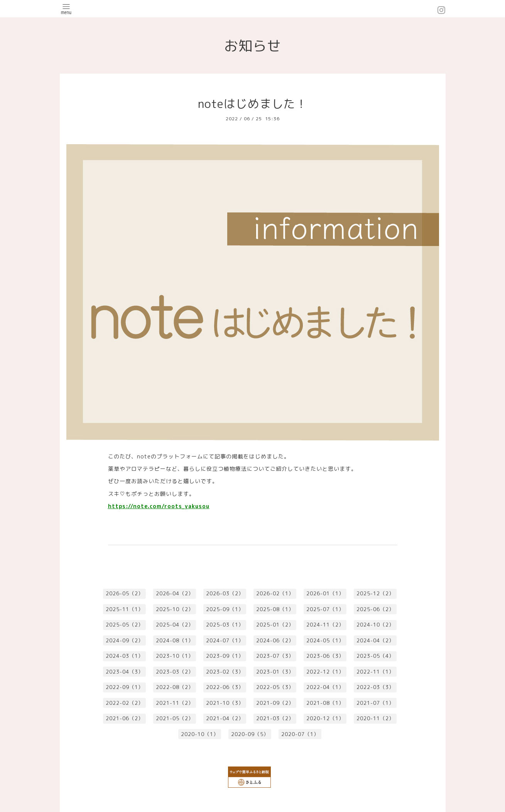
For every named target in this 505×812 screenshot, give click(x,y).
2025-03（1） (225, 625)
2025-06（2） (375, 609)
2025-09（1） (225, 609)
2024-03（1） (125, 656)
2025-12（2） (375, 593)
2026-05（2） (125, 593)
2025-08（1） (275, 609)
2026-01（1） (325, 593)
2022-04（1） (325, 687)
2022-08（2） (175, 687)
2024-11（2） (325, 625)
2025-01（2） (275, 625)
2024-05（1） (325, 640)
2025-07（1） (325, 609)
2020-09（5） (250, 734)
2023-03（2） (175, 672)
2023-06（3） (325, 656)
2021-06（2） (125, 718)
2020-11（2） (375, 718)
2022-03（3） (375, 687)
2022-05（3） (275, 687)
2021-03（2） (275, 718)
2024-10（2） (375, 625)
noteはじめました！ (253, 104)
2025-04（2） (175, 625)
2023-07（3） (275, 656)
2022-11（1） (375, 672)
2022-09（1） (125, 687)
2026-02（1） (275, 593)
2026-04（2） (175, 593)
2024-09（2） (125, 640)
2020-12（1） (325, 718)
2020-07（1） (300, 734)
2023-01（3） (275, 672)
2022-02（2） (125, 703)
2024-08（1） (175, 640)
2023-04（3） (125, 672)
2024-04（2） (375, 640)
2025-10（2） (175, 609)
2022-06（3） (225, 687)
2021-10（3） (225, 703)
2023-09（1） (225, 656)
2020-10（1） (200, 734)
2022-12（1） (325, 672)
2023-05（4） (375, 656)
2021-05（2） (175, 718)
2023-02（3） (225, 672)
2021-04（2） (225, 718)
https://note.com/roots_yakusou (159, 506)
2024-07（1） (225, 640)
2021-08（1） (325, 703)
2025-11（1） (125, 609)
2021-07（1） (375, 703)
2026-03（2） (225, 593)
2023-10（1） (175, 656)
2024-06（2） (275, 640)
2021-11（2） (175, 703)
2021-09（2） (275, 703)
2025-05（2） (125, 625)
